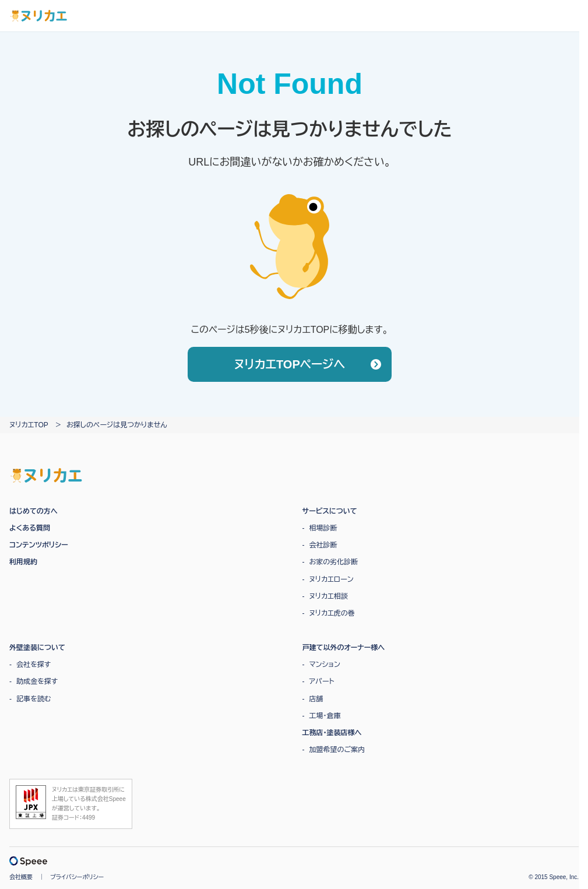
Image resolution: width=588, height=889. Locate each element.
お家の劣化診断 (334, 562)
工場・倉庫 (325, 716)
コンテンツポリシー (39, 545)
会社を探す (34, 665)
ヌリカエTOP (29, 425)
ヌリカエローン (332, 579)
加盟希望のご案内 (337, 750)
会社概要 (21, 877)
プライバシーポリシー (77, 877)
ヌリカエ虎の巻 (332, 613)
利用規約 (23, 562)
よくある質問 (30, 528)
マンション (325, 665)
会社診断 (323, 545)
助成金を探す (37, 681)
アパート (322, 681)
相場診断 (323, 528)
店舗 (316, 699)
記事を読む (34, 699)
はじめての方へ (34, 511)
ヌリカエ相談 (329, 596)
